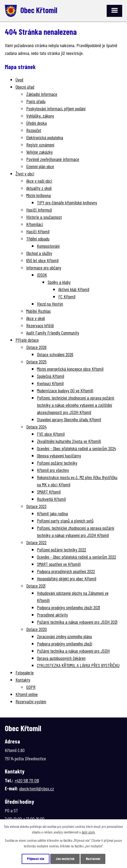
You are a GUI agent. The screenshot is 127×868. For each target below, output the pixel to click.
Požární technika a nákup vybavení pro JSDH (73, 651)
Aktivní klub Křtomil (74, 289)
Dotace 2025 (36, 362)
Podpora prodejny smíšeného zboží (65, 644)
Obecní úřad (25, 87)
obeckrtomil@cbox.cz (37, 788)
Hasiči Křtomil (38, 231)
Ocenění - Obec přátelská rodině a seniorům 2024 (76, 448)
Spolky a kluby (59, 282)
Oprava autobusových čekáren (61, 658)
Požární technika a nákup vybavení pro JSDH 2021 (77, 622)
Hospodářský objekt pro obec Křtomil (67, 578)
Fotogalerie (25, 672)
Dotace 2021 (36, 586)
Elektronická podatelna (45, 137)
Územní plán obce (40, 166)
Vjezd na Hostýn (50, 304)
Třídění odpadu (38, 239)
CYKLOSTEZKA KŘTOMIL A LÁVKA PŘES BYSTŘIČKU (78, 665)
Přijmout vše (36, 859)
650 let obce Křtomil (42, 260)
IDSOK (42, 275)
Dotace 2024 (36, 427)
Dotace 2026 (36, 347)
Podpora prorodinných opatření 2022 (66, 571)
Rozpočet (34, 130)
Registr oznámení (40, 145)
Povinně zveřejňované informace (53, 159)
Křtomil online (27, 694)
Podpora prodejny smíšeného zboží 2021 (68, 607)
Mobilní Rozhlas (39, 311)
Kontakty (23, 680)
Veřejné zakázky (39, 152)
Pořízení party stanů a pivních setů (65, 521)
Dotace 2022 (36, 542)
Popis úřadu (36, 101)
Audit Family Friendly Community (53, 333)
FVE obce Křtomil (51, 434)
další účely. (88, 832)
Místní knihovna (39, 195)
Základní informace (42, 94)
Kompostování (48, 246)
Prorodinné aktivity (52, 615)
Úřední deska (36, 123)
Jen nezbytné (65, 859)
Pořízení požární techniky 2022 (61, 550)
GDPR (31, 687)
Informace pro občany (44, 268)
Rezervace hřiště (40, 325)
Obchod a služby (39, 253)
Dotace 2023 (36, 506)
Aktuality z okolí (39, 188)
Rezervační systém (31, 701)
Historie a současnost (44, 217)
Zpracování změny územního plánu (64, 636)
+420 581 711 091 (27, 780)
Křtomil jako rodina (52, 513)
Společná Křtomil (51, 376)
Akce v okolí (36, 318)
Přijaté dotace (27, 340)
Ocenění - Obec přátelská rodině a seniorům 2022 (76, 557)
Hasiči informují (39, 210)
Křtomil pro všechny (53, 470)
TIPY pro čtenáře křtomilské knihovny (67, 202)
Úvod (19, 80)
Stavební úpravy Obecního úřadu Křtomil (69, 419)
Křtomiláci (35, 224)
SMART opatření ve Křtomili (59, 564)
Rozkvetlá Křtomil (51, 499)
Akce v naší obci (39, 181)
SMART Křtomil (49, 492)
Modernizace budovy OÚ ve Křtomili (65, 390)
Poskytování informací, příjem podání (56, 108)
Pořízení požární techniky (57, 463)
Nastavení (93, 859)
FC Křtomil (67, 296)
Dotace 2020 (36, 629)
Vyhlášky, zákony (40, 116)
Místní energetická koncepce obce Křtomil (70, 369)
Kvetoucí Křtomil (50, 383)
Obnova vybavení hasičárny (59, 456)
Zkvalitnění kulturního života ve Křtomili (69, 441)
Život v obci (25, 174)
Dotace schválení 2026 (55, 354)
